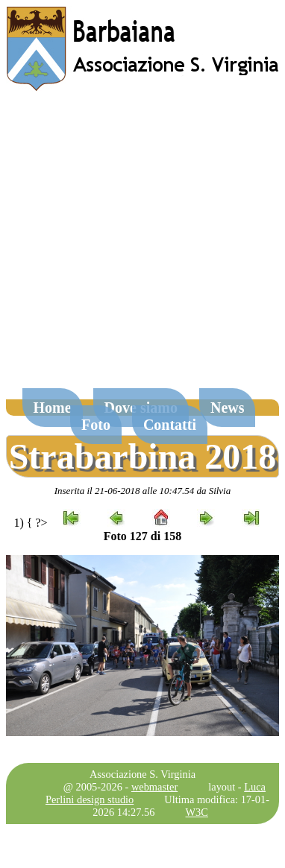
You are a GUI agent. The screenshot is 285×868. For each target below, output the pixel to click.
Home (53, 408)
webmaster (154, 787)
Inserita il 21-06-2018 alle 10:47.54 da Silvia (143, 491)
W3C (197, 812)
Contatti (170, 425)
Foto (96, 425)
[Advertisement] (140, 247)
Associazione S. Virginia (142, 774)
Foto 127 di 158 (142, 536)
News (228, 408)
